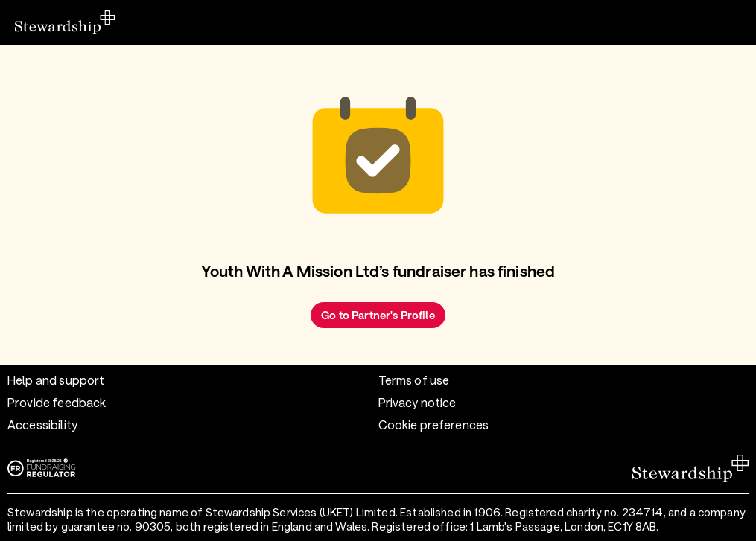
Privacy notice (417, 402)
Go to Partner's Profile (378, 315)
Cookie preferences (434, 425)
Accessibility (42, 425)
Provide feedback (57, 402)
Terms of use (414, 380)
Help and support (56, 380)
